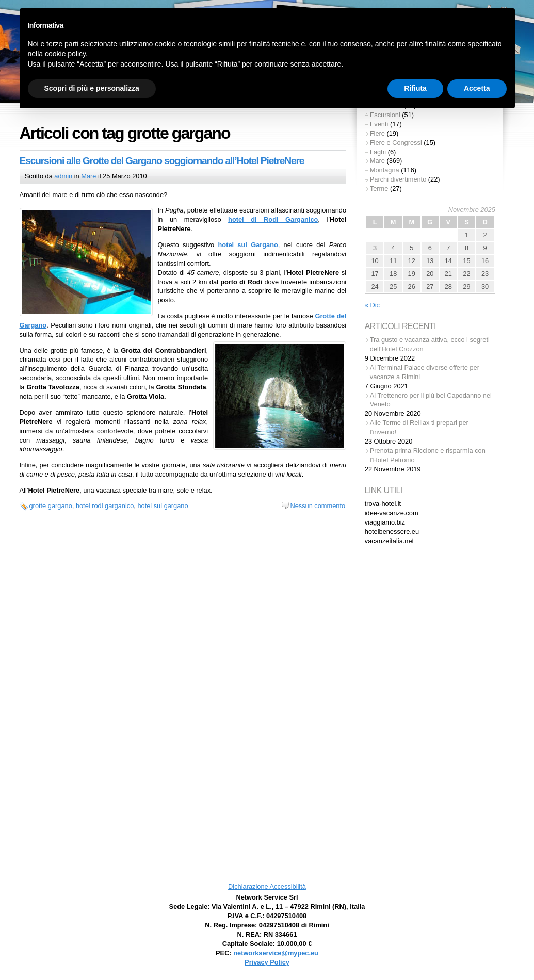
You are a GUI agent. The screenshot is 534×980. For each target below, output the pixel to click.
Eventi (379, 124)
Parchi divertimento (398, 179)
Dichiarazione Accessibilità (267, 886)
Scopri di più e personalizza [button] (92, 88)
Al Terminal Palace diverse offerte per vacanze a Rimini (425, 372)
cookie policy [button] (65, 54)
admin (63, 176)
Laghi (378, 152)
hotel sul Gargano (248, 245)
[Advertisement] (430, 712)
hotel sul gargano (163, 506)
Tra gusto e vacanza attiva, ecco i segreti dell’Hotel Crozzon (430, 344)
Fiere (377, 133)
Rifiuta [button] (415, 88)
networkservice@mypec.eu (276, 953)
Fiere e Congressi (396, 143)
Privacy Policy (267, 962)
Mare (88, 176)
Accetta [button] (477, 88)
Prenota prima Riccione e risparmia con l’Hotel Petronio (428, 455)
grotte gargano (51, 506)
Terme (379, 189)
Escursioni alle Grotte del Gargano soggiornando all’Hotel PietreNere (162, 161)
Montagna (385, 170)
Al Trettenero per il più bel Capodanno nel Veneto (431, 400)
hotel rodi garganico (105, 506)
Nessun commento (318, 506)
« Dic (372, 305)
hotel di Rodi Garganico (273, 219)
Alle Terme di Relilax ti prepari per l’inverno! (419, 427)
